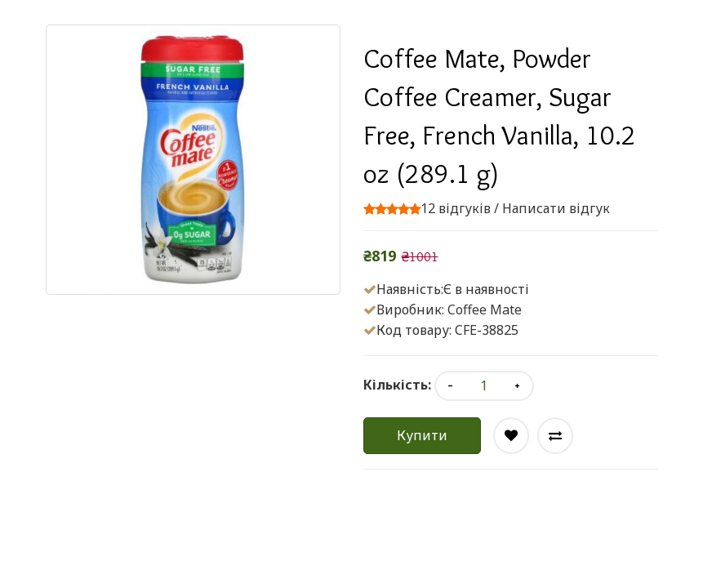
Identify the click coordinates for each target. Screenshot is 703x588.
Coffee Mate (485, 310)
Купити (422, 435)
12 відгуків (456, 208)
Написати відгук (556, 208)
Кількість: (397, 385)
